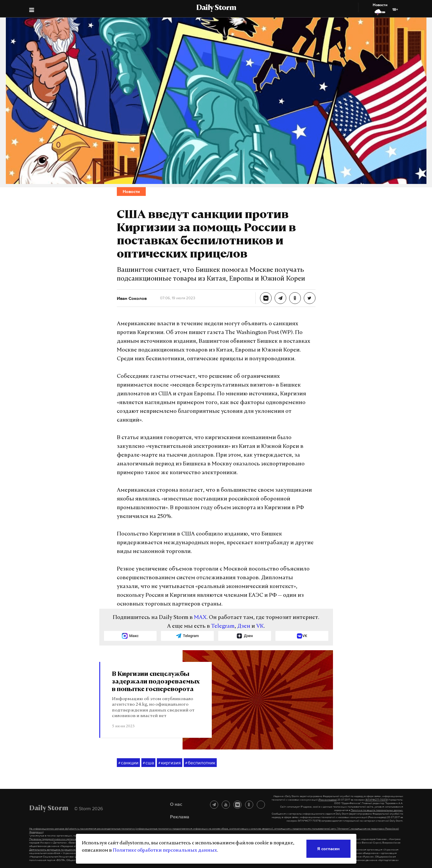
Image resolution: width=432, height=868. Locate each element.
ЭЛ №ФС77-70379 (377, 800)
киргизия (170, 763)
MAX (200, 618)
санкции (128, 763)
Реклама (180, 817)
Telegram (223, 626)
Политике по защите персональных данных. (377, 810)
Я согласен (328, 849)
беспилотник (200, 763)
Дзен (244, 626)
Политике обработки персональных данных (165, 850)
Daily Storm (216, 8)
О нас (176, 804)
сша (148, 763)
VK (260, 626)
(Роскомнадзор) (328, 800)
